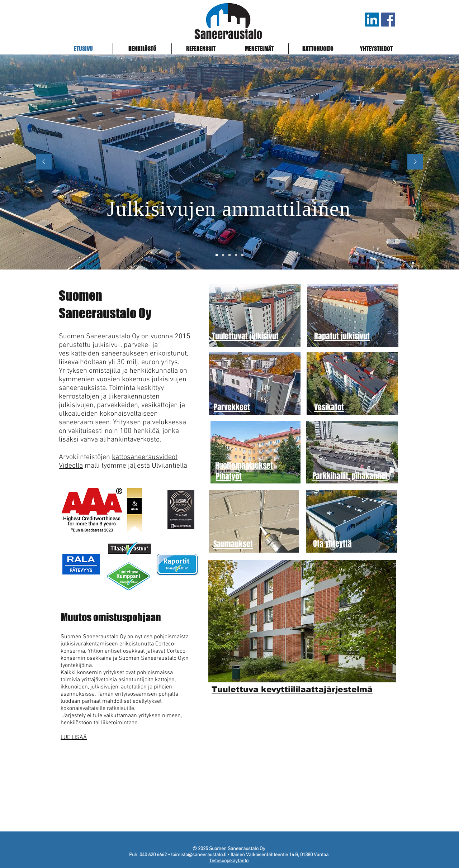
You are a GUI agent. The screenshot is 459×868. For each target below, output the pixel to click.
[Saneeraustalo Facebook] (388, 20)
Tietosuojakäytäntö (229, 861)
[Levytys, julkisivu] (236, 255)
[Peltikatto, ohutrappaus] (242, 255)
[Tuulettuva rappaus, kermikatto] (229, 255)
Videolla (71, 466)
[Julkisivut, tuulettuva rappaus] (223, 255)
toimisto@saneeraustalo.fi (199, 855)
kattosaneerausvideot (145, 457)
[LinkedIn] (372, 20)
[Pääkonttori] (217, 255)
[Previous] (44, 162)
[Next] (415, 162)
